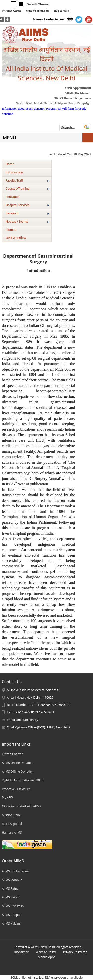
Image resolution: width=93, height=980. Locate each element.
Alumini (11, 230)
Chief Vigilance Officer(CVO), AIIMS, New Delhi (38, 727)
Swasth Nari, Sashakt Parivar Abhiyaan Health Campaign (53, 103)
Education (13, 197)
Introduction (14, 172)
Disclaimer (21, 952)
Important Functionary (23, 720)
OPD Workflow (16, 238)
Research (27, 213)
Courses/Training (27, 189)
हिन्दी (70, 19)
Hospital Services (27, 205)
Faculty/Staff (27, 180)
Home (10, 164)
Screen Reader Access (49, 19)
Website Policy (46, 952)
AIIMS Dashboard (77, 93)
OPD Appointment (78, 88)
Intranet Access (12, 11)
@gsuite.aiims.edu (37, 11)
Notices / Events (27, 221)
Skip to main (61, 11)
